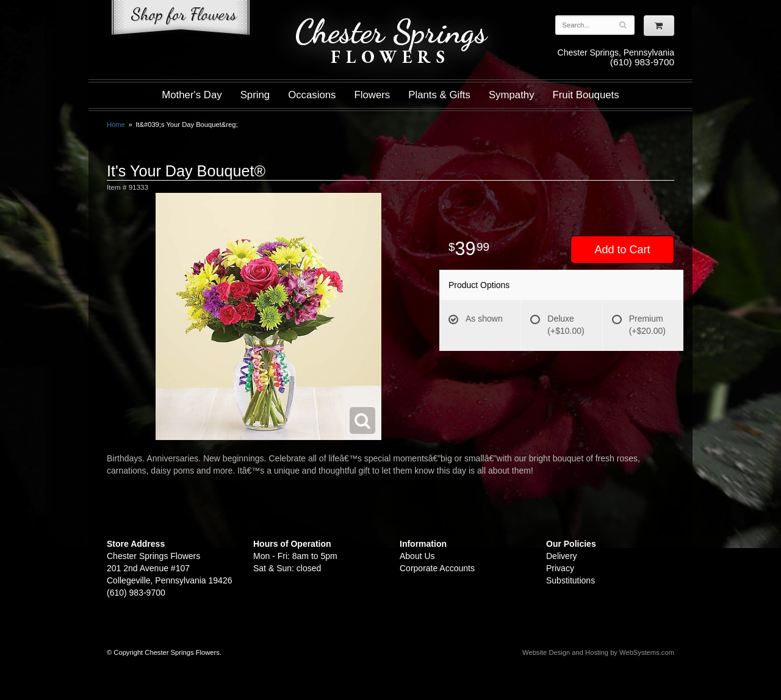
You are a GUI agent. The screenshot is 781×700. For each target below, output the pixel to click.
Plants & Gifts (439, 95)
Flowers (373, 95)
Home (116, 124)
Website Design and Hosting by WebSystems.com (598, 652)
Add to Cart (622, 250)
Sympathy (512, 95)
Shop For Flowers (181, 20)
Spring (255, 95)
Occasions (312, 95)
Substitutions (570, 580)
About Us (417, 556)
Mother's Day (192, 95)
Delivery (562, 556)
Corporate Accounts (437, 568)
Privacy (560, 568)
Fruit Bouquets (586, 95)
